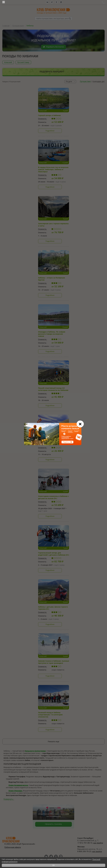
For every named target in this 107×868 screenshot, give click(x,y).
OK (53, 865)
